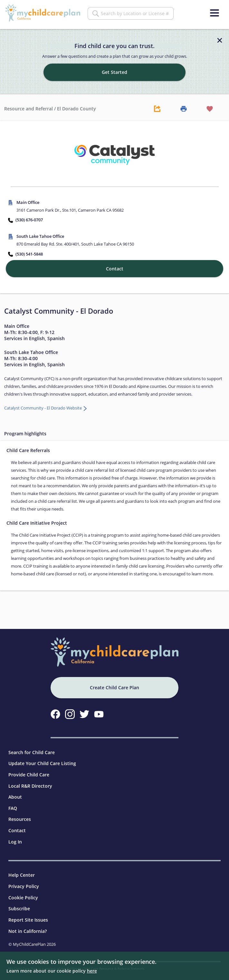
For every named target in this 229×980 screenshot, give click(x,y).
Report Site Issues (28, 916)
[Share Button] (157, 105)
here (92, 971)
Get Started (115, 69)
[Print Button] (184, 105)
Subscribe (19, 905)
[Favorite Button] (210, 105)
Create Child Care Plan (115, 684)
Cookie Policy (23, 894)
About (15, 793)
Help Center (22, 871)
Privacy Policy (24, 883)
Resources (20, 816)
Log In (15, 838)
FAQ (13, 804)
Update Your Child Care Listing (42, 760)
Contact (17, 827)
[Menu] (215, 13)
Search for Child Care (32, 748)
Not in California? (28, 927)
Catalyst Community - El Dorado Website (43, 404)
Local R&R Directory (30, 782)
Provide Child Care (29, 771)
